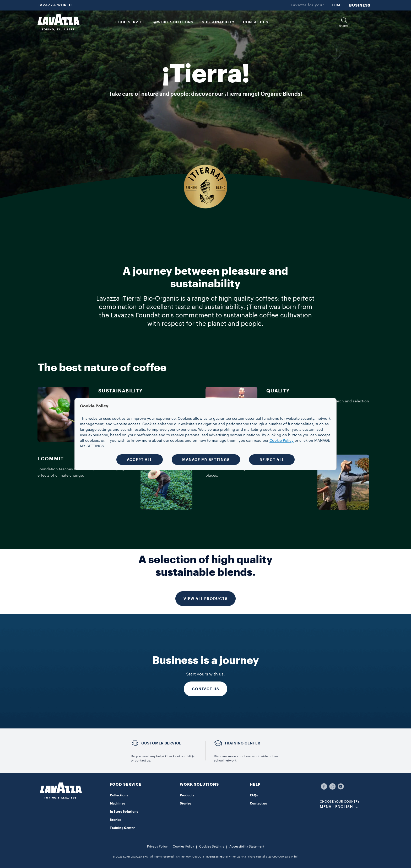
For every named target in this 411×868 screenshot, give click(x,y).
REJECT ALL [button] (272, 460)
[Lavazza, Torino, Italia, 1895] (58, 22)
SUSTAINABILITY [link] (218, 22)
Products (187, 795)
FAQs (254, 795)
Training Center (122, 828)
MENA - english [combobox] (336, 807)
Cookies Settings (212, 846)
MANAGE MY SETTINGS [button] (206, 460)
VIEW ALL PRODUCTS (206, 599)
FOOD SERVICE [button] (130, 22)
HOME (337, 5)
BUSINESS (360, 5)
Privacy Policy (157, 846)
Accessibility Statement (247, 846)
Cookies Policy (183, 846)
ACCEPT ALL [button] (140, 460)
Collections (119, 795)
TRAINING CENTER (242, 743)
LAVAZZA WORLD (55, 5)
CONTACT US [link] (256, 22)
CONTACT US (206, 689)
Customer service (161, 743)
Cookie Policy (282, 441)
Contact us (258, 803)
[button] (344, 22)
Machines (117, 803)
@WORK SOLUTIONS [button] (173, 22)
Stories (115, 820)
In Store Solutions (124, 812)
